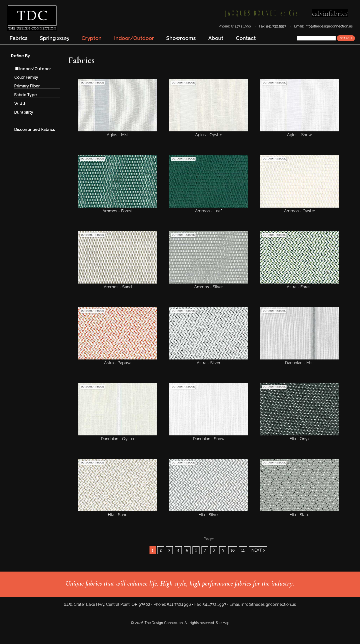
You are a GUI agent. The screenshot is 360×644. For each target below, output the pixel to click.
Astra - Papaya (118, 336)
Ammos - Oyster (299, 184)
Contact (246, 38)
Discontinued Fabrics (35, 130)
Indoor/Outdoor (33, 69)
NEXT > (258, 550)
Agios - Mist (118, 108)
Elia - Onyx (299, 412)
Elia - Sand (118, 488)
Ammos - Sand (118, 260)
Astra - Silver (208, 336)
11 (243, 550)
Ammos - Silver (208, 260)
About (216, 38)
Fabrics (18, 38)
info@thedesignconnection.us (329, 26)
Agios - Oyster (208, 108)
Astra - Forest (299, 260)
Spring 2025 (54, 38)
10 (233, 550)
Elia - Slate (299, 488)
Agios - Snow (299, 108)
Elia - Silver (208, 488)
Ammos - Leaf (208, 184)
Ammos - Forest (118, 184)
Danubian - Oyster (118, 412)
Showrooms (181, 38)
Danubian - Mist (299, 336)
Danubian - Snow (208, 412)
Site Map (223, 623)
